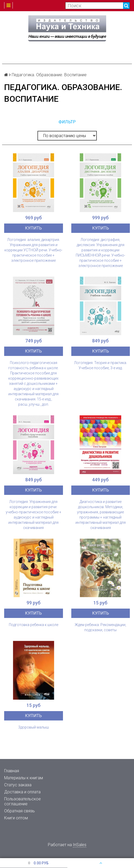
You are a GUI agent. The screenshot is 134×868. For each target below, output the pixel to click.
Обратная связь (20, 811)
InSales (80, 845)
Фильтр (67, 122)
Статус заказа (18, 785)
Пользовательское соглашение (23, 801)
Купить (33, 228)
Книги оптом (16, 818)
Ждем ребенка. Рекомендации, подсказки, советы (100, 627)
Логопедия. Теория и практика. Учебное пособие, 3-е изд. (101, 365)
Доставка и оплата (22, 792)
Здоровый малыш (34, 727)
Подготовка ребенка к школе (34, 625)
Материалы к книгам (24, 778)
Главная (12, 771)
